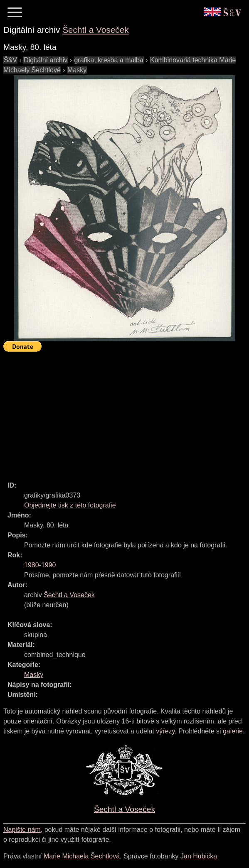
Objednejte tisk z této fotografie (70, 505)
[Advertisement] (126, 413)
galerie (233, 731)
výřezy (165, 731)
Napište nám (22, 830)
